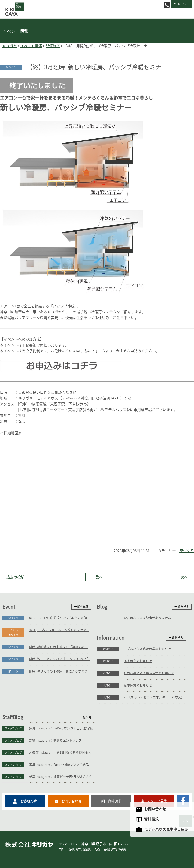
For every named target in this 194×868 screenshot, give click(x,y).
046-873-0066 (167, 5)
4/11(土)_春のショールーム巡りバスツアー (59, 630)
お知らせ (13, 702)
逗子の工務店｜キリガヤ (13, 6)
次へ (184, 577)
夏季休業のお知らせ (43, 739)
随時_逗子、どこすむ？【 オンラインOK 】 (60, 659)
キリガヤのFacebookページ (183, 775)
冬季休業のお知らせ (43, 714)
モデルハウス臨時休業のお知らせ (53, 702)
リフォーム (63, 844)
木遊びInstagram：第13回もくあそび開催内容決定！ (158, 726)
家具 (79, 844)
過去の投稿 (15, 577)
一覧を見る (81, 607)
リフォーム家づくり (13, 633)
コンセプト (97, 844)
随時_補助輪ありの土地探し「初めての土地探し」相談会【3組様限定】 (60, 647)
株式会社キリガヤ (29, 818)
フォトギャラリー (121, 844)
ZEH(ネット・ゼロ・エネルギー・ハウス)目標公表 (60, 751)
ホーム (12, 844)
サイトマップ (42, 849)
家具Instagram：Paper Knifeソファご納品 (154, 739)
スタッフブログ (108, 702)
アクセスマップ (18, 849)
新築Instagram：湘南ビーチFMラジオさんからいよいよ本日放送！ (158, 751)
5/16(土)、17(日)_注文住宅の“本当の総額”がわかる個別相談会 (60, 618)
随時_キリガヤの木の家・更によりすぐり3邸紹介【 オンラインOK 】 (60, 671)
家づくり (187, 551)
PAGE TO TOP (193, 791)
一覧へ (97, 577)
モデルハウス (146, 844)
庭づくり (45, 844)
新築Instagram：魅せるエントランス (150, 714)
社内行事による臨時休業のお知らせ (54, 726)
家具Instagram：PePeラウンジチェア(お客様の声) (158, 702)
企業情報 (166, 844)
